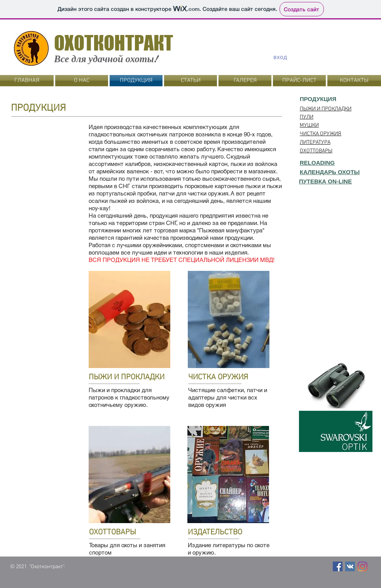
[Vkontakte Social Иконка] (350, 566)
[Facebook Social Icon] (338, 566)
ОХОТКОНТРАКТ (114, 43)
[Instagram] (363, 566)
